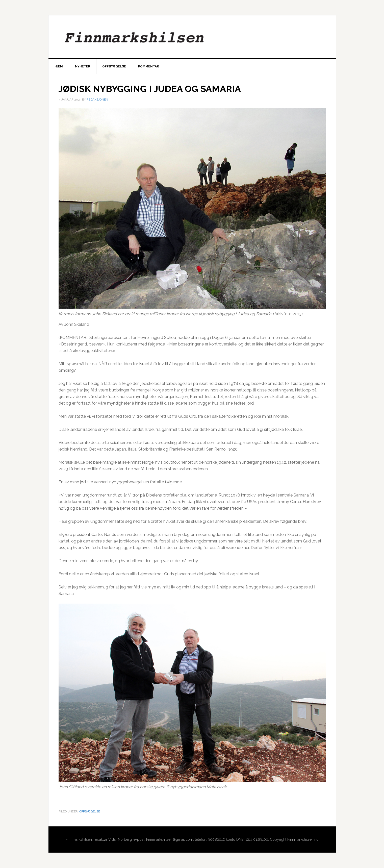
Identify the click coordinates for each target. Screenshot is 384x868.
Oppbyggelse (90, 811)
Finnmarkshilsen (192, 37)
